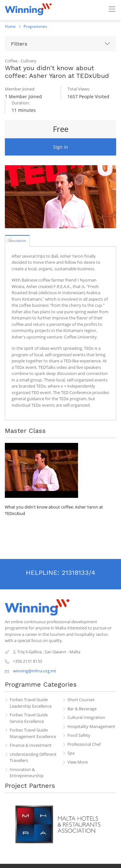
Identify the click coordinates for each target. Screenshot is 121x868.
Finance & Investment (31, 745)
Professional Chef (84, 744)
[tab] (17, 241)
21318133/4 (78, 573)
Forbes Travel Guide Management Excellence (33, 733)
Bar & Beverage (82, 709)
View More (78, 762)
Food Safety (79, 735)
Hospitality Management (91, 726)
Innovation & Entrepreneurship (27, 773)
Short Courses (81, 700)
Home (10, 26)
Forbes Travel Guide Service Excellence (29, 718)
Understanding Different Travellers (33, 757)
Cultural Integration (86, 717)
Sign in (61, 147)
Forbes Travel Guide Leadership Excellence (31, 703)
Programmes (35, 26)
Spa (71, 753)
